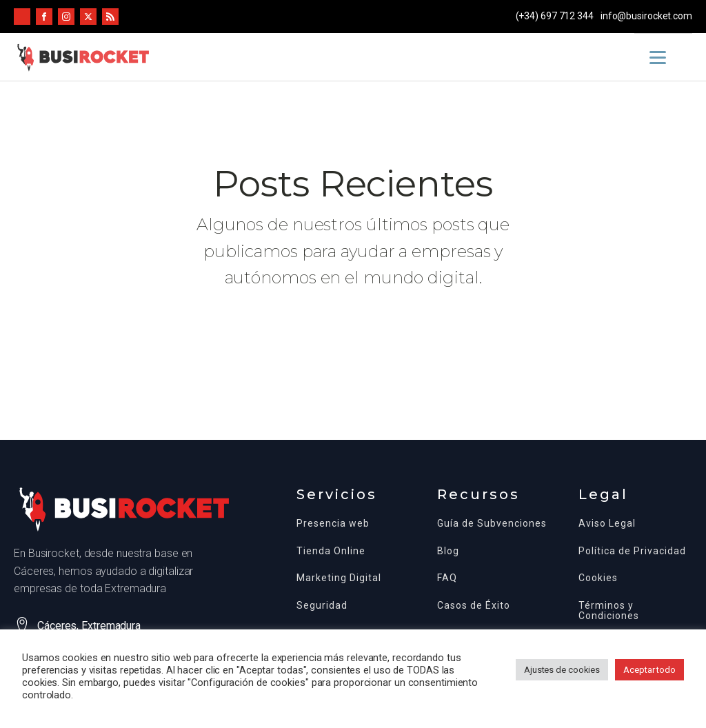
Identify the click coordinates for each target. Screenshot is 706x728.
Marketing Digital (339, 578)
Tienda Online (331, 551)
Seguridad (322, 606)
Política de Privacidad (632, 551)
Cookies (598, 578)
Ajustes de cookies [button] (562, 670)
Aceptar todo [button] (649, 670)
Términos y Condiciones (609, 611)
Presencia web (333, 524)
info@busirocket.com (646, 16)
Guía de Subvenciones (492, 524)
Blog (448, 551)
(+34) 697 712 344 (555, 16)
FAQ (447, 578)
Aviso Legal (607, 524)
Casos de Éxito (474, 606)
